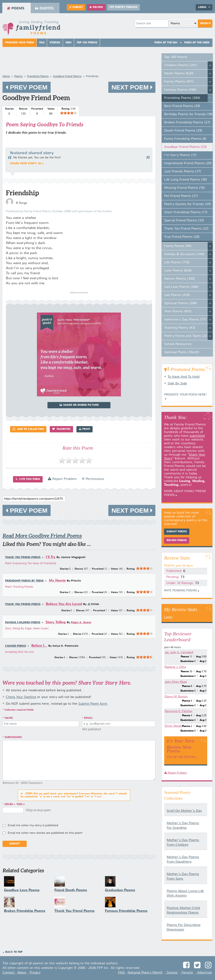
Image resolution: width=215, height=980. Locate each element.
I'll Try (51, 557)
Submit (76, 7)
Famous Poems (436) (180, 90)
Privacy (35, 973)
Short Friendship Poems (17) (186, 212)
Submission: (13, 737)
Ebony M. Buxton (176, 697)
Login (204, 7)
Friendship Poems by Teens (24, 581)
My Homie (57, 581)
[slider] (68, 113)
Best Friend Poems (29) (182, 106)
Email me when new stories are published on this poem (45, 833)
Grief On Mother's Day (184, 811)
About (22, 973)
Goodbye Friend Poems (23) (185, 147)
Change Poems (16, 646)
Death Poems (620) (179, 74)
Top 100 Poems (87, 43)
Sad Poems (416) (177, 295)
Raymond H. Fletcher (179, 711)
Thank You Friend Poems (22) (186, 229)
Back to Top (14, 952)
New (68, 43)
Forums (187, 973)
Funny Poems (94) (178, 246)
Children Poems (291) (181, 65)
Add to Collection (28, 429)
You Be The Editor (181, 757)
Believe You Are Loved (64, 604)
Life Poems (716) (177, 262)
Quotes (44, 8)
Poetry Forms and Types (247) (187, 336)
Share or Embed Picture (79, 405)
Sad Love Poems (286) (181, 287)
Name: (9, 718)
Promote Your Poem (20, 43)
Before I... (39, 646)
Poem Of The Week (197, 43)
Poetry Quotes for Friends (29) (187, 204)
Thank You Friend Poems (23, 557)
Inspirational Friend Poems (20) (188, 163)
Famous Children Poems (23, 623)
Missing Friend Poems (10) (184, 188)
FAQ (42, 43)
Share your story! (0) (26, 164)
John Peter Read (176, 682)
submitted (197, 436)
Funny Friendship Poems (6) (185, 139)
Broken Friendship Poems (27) (187, 123)
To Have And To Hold (184, 377)
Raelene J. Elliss (175, 667)
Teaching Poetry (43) (180, 328)
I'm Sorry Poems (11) (180, 155)
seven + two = (15, 804)
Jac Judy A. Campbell (179, 652)
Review (96, 7)
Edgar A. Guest (81, 623)
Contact (9, 973)
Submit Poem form (93, 704)
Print (85, 429)
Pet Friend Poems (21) (181, 196)
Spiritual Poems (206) (181, 303)
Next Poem (132, 87)
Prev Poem (27, 87)
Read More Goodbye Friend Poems (42, 536)
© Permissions (93, 479)
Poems (16, 8)
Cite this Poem (28, 479)
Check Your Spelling (21, 697)
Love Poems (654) (178, 271)
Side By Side (177, 384)
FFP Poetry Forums (123, 7)
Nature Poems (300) (180, 279)
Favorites (61, 429)
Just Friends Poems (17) (183, 172)
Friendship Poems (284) (182, 98)
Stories (55, 43)
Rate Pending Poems (181, 591)
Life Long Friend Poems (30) (186, 180)
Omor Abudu (173, 726)
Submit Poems (177, 532)
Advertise (205, 973)
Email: (89, 718)
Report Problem (62, 479)
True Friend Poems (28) (182, 237)
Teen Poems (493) (178, 312)
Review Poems (177, 540)
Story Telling (56, 622)
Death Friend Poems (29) (183, 131)
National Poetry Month (182, 352)
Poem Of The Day (166, 43)
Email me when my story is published (33, 825)
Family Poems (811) (179, 82)
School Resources (178, 344)
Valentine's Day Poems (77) (185, 320)
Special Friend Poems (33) (184, 221)
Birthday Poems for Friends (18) (188, 114)
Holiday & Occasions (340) (184, 254)
